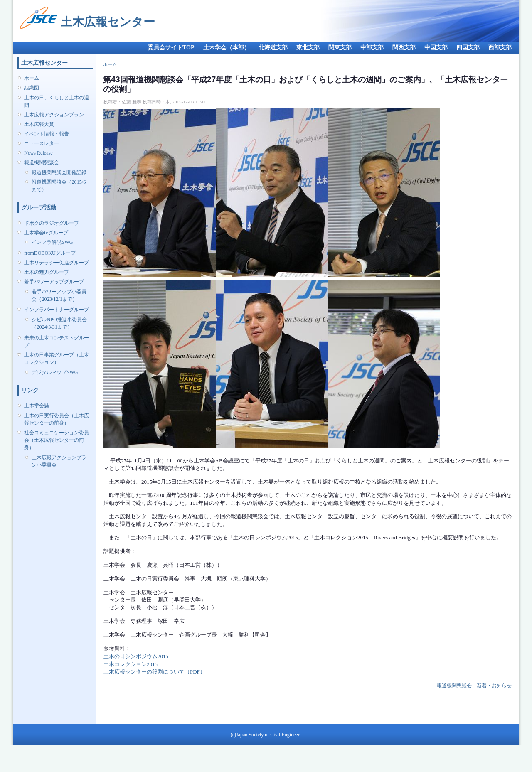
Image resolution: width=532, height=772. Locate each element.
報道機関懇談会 (42, 162)
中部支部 (372, 48)
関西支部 (404, 48)
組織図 (32, 88)
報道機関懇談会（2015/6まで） (59, 186)
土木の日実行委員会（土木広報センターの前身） (57, 419)
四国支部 (468, 48)
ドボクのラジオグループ (52, 223)
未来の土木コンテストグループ (57, 342)
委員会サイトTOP (171, 48)
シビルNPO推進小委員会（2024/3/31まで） (59, 323)
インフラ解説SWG (52, 242)
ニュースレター (42, 143)
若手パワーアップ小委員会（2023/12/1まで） (59, 295)
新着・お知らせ (494, 686)
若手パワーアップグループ (54, 282)
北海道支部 (273, 48)
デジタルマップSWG (55, 372)
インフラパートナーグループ (57, 310)
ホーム (32, 78)
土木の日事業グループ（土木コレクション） (57, 359)
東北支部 (308, 48)
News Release (38, 153)
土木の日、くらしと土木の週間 (57, 101)
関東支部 (340, 48)
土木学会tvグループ (46, 233)
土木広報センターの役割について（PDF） (154, 672)
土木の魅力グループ (47, 272)
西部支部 (500, 48)
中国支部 (436, 48)
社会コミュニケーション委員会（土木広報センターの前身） (57, 440)
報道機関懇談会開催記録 (59, 172)
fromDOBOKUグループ (50, 253)
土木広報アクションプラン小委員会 (59, 461)
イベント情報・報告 (47, 134)
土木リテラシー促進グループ (57, 263)
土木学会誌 (37, 406)
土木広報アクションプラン (54, 115)
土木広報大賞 (39, 124)
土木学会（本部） (227, 48)
